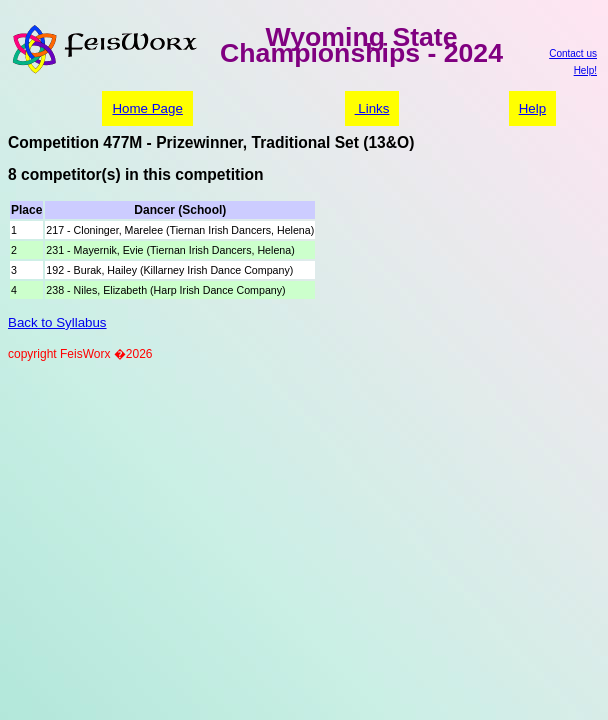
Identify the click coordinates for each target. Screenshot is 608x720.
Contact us (573, 53)
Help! (585, 70)
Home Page (147, 108)
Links (372, 108)
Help (532, 108)
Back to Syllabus (57, 322)
